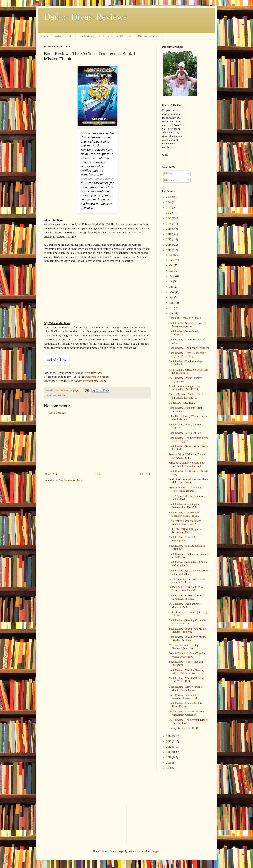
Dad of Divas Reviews (88, 373)
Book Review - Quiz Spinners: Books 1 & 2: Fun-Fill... (189, 572)
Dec (172, 255)
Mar (172, 303)
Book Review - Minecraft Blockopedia (182, 539)
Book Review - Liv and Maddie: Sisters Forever (186, 705)
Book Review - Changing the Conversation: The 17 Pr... (184, 506)
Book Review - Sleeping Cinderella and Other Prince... (187, 622)
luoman (132, 851)
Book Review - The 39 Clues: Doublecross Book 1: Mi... (184, 514)
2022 (169, 213)
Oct (172, 265)
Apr (172, 297)
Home (45, 36)
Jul (171, 281)
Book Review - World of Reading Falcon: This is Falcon (186, 672)
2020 (169, 224)
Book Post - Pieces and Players (185, 318)
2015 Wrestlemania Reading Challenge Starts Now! (184, 647)
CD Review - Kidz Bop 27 (183, 403)
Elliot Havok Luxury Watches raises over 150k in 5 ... (188, 418)
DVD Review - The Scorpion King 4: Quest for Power (188, 721)
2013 (169, 742)
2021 (169, 218)
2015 (169, 250)
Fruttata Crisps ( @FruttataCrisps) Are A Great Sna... (187, 456)
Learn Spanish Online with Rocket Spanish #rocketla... (187, 581)
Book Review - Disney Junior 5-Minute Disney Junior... (186, 688)
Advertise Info (64, 36)
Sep (172, 271)
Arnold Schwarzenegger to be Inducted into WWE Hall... (184, 388)
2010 (169, 758)
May (172, 292)
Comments (172, 180)
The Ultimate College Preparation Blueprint (105, 36)
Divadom (63, 373)
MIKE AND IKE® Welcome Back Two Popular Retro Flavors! (187, 464)
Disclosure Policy (149, 36)
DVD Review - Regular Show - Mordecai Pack (185, 605)
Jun (171, 287)
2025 (169, 197)
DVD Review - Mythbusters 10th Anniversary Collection (186, 713)
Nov (172, 260)
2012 (169, 747)
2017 (169, 240)
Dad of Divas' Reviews (85, 17)
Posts (169, 174)
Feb (172, 308)
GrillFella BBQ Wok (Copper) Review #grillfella (185, 531)
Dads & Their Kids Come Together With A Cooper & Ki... (187, 655)
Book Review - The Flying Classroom (189, 348)
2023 (169, 208)
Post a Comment (57, 413)
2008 (169, 768)
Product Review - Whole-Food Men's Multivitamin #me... (188, 481)
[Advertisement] (97, 443)
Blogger (155, 851)
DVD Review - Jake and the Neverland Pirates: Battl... (184, 697)
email (165, 140)
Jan (171, 313)
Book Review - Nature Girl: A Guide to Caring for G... (188, 564)
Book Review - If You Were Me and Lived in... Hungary (188, 630)
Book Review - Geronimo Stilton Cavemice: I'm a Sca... (186, 597)
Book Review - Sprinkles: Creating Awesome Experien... (187, 325)
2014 (169, 736)
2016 (169, 245)
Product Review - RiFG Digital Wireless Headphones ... (185, 489)
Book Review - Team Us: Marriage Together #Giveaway (187, 355)
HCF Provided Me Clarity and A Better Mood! (186, 498)
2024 (169, 202)
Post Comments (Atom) (71, 480)
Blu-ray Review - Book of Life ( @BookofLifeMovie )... (186, 396)
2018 (169, 234)
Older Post (145, 474)
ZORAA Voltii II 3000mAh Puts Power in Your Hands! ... (186, 589)
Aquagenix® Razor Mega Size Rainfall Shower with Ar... (185, 522)
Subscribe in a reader (97, 377)
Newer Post (51, 474)
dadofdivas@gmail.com (92, 381)
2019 (169, 229)
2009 (169, 763)
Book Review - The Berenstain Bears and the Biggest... (188, 440)
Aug (172, 276)
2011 (169, 752)
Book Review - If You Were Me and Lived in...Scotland (188, 639)
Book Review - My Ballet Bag (185, 433)
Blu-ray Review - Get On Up (184, 728)
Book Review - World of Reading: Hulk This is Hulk (187, 680)
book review (59, 396)
